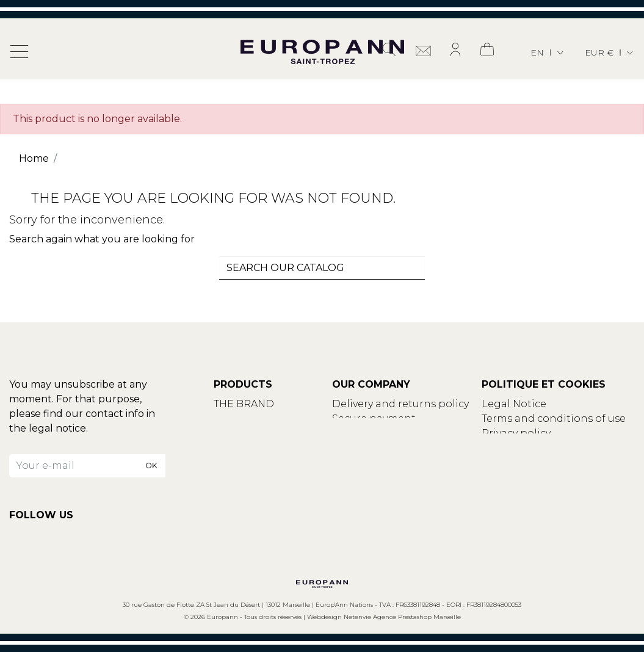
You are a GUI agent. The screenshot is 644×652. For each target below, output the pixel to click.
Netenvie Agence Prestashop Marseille (402, 617)
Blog (226, 433)
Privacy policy (516, 433)
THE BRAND (244, 404)
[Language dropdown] (548, 53)
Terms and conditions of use (554, 418)
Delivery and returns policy (400, 404)
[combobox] (322, 268)
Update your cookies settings (556, 448)
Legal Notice (514, 404)
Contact (234, 418)
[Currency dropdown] (610, 53)
